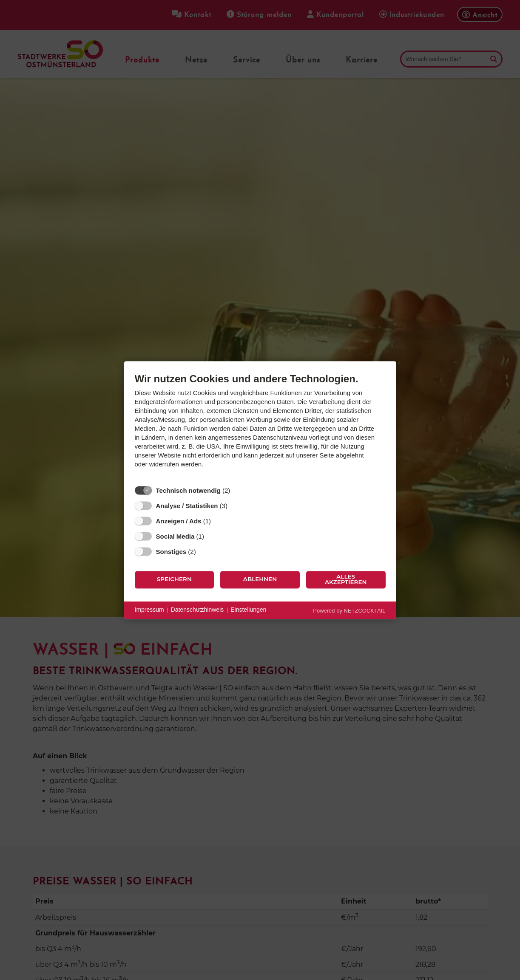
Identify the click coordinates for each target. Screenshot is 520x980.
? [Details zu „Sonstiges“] (204, 551)
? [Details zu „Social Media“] (212, 536)
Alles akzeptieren (346, 579)
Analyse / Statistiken (187, 506)
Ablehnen (260, 579)
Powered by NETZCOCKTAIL (349, 611)
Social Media (175, 536)
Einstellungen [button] (248, 610)
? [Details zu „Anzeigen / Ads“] (219, 521)
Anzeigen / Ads (179, 521)
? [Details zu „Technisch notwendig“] (238, 490)
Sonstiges (171, 552)
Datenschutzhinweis (197, 610)
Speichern (174, 579)
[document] (260, 427)
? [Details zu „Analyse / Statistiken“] (236, 506)
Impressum (149, 610)
